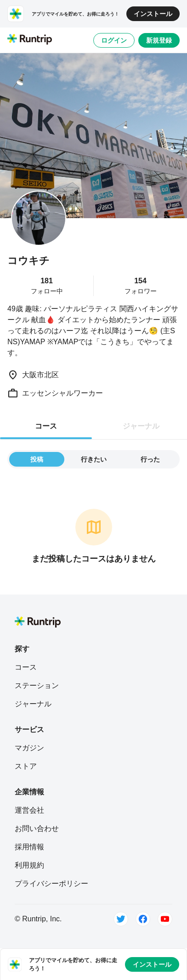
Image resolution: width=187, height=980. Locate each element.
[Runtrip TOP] (30, 40)
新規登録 (159, 40)
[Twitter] (121, 919)
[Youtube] (165, 919)
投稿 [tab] (37, 459)
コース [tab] (46, 426)
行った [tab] (150, 459)
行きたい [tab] (94, 459)
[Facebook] (143, 919)
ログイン (114, 40)
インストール (153, 14)
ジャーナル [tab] (141, 426)
